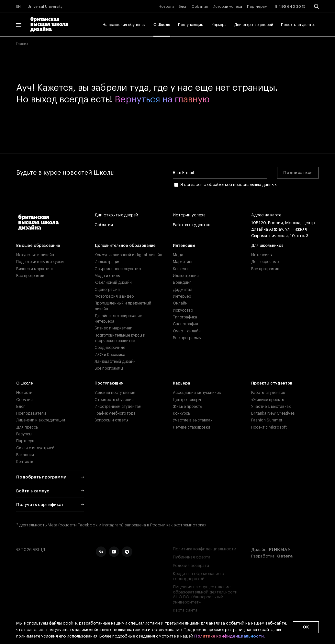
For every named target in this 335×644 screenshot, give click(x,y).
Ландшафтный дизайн (115, 362)
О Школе (162, 25)
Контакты (25, 462)
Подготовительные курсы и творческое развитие (120, 338)
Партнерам (257, 7)
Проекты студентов (298, 25)
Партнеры (25, 441)
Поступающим (191, 25)
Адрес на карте (266, 215)
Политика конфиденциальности (205, 549)
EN (18, 7)
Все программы (30, 276)
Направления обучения (124, 25)
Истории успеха (227, 7)
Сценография (107, 290)
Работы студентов (192, 225)
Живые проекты (188, 407)
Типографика (185, 317)
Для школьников (267, 246)
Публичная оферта (192, 557)
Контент (180, 269)
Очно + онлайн (187, 331)
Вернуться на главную (162, 99)
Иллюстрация (107, 262)
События (200, 7)
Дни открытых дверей (254, 25)
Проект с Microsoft (269, 427)
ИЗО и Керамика (110, 355)
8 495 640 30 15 (290, 7)
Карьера (219, 25)
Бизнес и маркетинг (35, 269)
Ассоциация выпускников (197, 393)
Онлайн (180, 303)
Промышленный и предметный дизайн (123, 306)
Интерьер (182, 296)
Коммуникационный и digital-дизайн (128, 255)
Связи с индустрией (35, 448)
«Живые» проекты (268, 400)
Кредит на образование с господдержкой (198, 576)
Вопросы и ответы (111, 420)
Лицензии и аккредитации (41, 420)
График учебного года (115, 413)
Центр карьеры (187, 400)
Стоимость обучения (114, 400)
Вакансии (25, 455)
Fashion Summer (267, 420)
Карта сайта (185, 610)
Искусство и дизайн (35, 255)
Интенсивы (184, 246)
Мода (178, 255)
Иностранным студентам (118, 407)
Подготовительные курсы (40, 262)
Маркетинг (183, 262)
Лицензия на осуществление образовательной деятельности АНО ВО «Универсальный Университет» (205, 594)
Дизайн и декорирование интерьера (118, 319)
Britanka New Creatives (273, 413)
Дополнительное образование (125, 246)
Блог (183, 7)
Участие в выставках (193, 420)
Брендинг (182, 282)
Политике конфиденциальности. (229, 636)
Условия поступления (115, 393)
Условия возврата (191, 565)
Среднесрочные (110, 348)
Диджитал (183, 290)
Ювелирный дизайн (113, 282)
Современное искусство (118, 269)
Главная (23, 44)
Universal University (45, 7)
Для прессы (27, 427)
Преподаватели (31, 413)
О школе (25, 383)
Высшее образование (38, 246)
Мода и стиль (107, 276)
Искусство (183, 310)
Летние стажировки (191, 427)
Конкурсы (182, 413)
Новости (166, 7)
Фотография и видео (114, 296)
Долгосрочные (265, 262)
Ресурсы (24, 434)
